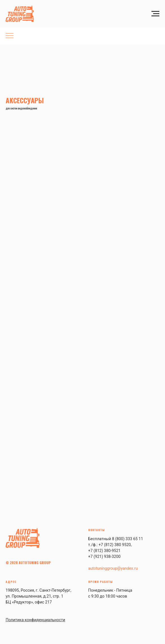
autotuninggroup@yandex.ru (113, 568)
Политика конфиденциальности (35, 620)
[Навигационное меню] (155, 14)
